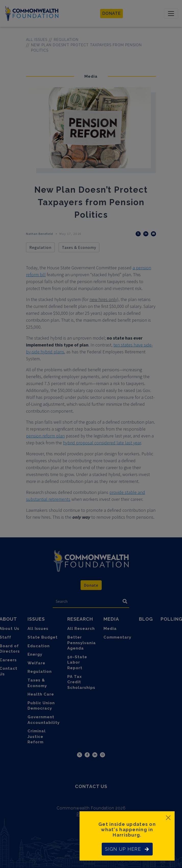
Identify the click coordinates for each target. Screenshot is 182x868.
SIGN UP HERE (127, 849)
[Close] (168, 818)
